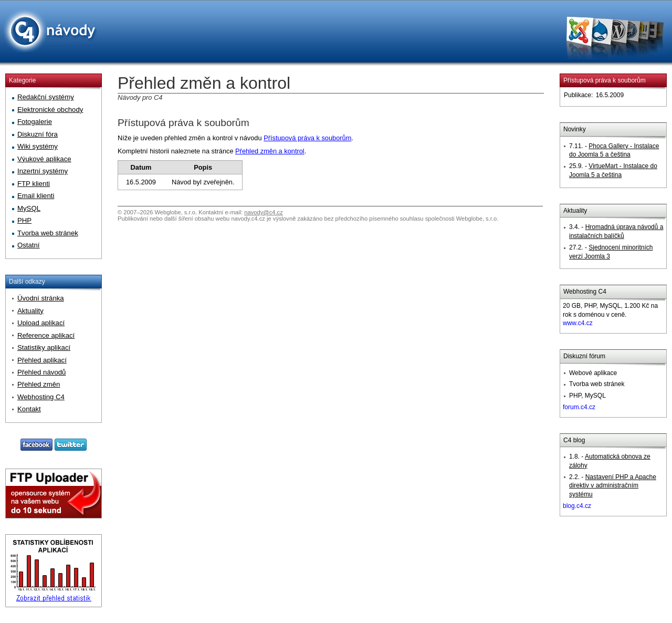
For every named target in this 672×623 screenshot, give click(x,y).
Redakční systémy (46, 97)
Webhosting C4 (585, 292)
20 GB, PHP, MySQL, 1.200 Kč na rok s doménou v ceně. (610, 315)
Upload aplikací (41, 323)
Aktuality (30, 311)
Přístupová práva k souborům (183, 123)
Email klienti (36, 196)
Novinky (575, 129)
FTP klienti (34, 184)
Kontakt (29, 409)
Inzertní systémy (43, 171)
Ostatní (29, 245)
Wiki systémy (38, 146)
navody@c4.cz (264, 212)
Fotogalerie (35, 122)
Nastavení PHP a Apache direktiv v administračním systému (613, 486)
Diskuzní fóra (38, 134)
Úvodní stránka (41, 298)
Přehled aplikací (42, 360)
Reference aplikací (46, 335)
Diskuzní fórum (584, 356)
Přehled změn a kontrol (270, 151)
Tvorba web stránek (48, 233)
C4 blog (574, 440)
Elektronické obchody (50, 110)
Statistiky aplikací (44, 347)
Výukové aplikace (44, 159)
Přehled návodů (41, 372)
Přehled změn (39, 384)
